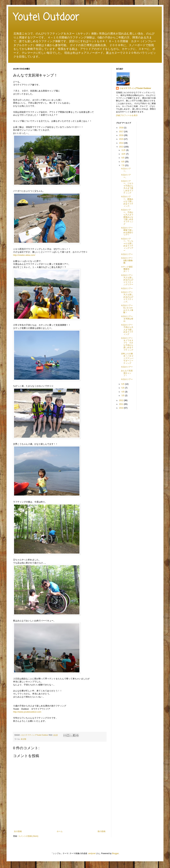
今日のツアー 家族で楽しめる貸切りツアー (128, 231)
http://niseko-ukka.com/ (24, 255)
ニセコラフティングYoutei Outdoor (135, 88)
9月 (123, 158)
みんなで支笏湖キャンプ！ (127, 373)
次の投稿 (18, 831)
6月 (123, 384)
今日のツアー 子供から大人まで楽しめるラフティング (128, 330)
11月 (124, 150)
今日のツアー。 (126, 170)
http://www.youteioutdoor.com (27, 712)
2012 (122, 400)
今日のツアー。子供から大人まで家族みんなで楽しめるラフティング (127, 217)
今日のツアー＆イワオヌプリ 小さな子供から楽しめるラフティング (127, 344)
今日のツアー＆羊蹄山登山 (127, 319)
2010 (122, 408)
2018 (122, 128)
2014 (122, 143)
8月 (123, 162)
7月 (123, 165)
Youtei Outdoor (46, 18)
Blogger (115, 853)
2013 (122, 147)
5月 (123, 388)
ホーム (60, 831)
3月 (123, 396)
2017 (122, 132)
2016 (122, 135)
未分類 (23, 739)
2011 (122, 404)
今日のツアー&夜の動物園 (127, 260)
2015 (122, 139)
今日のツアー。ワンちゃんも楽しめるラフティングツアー (127, 245)
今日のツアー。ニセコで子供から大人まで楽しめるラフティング (127, 187)
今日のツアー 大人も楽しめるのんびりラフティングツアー (128, 280)
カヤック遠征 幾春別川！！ (127, 269)
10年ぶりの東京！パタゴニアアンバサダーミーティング (127, 358)
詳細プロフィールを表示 (127, 115)
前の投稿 (102, 831)
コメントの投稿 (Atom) (28, 836)
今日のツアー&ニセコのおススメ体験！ (127, 309)
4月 (123, 392)
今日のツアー (127, 254)
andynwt (92, 853)
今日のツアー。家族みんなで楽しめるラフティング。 (127, 201)
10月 (124, 154)
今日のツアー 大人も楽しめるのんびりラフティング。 (128, 297)
